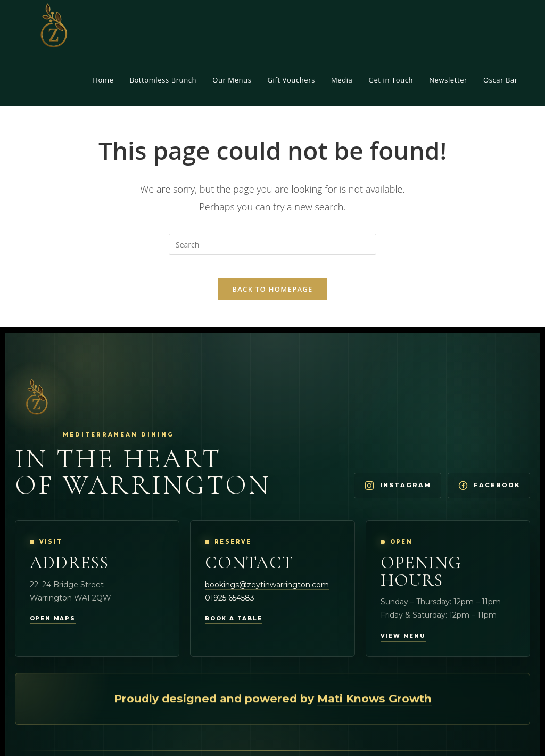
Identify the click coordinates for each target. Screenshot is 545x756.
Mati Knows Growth (374, 709)
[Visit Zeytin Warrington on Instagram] (398, 495)
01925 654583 (230, 607)
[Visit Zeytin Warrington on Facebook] (489, 495)
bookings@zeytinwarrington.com (267, 594)
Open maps (53, 628)
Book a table (234, 628)
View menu (403, 646)
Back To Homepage (272, 298)
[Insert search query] (272, 244)
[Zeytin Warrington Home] (36, 407)
